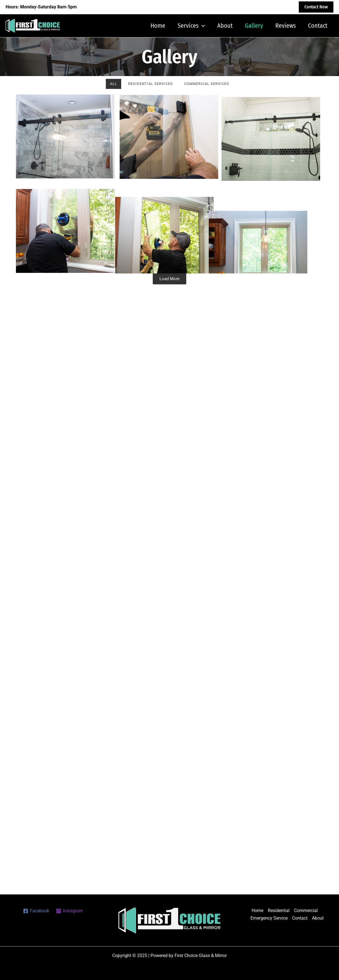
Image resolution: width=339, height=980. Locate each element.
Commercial (306, 911)
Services (191, 26)
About (225, 26)
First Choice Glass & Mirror (91, 26)
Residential (279, 911)
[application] (202, 26)
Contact (318, 26)
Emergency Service (269, 918)
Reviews (286, 26)
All (114, 84)
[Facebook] (36, 911)
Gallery (254, 26)
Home (158, 26)
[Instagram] (70, 911)
